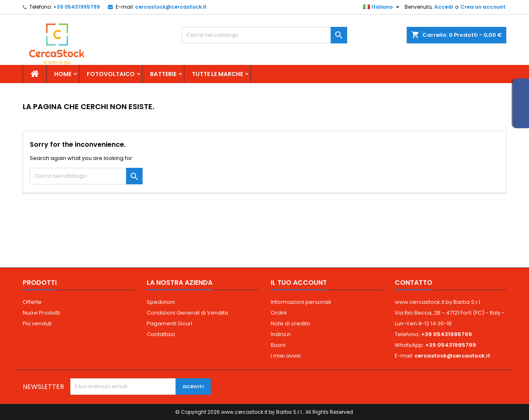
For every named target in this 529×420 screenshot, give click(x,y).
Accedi (444, 7)
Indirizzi (281, 334)
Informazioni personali (301, 302)
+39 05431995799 (77, 7)
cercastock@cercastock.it (171, 7)
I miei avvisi (286, 356)
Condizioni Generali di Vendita (187, 313)
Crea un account (483, 7)
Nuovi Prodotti (41, 313)
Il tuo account (299, 283)
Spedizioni (161, 302)
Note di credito (291, 323)
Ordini (279, 313)
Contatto (413, 283)
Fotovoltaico (111, 74)
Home (63, 74)
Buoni (278, 345)
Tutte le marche (217, 74)
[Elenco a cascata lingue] (382, 7)
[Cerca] (264, 35)
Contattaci (161, 334)
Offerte (32, 302)
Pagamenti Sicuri (169, 323)
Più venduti (37, 323)
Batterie (163, 74)
